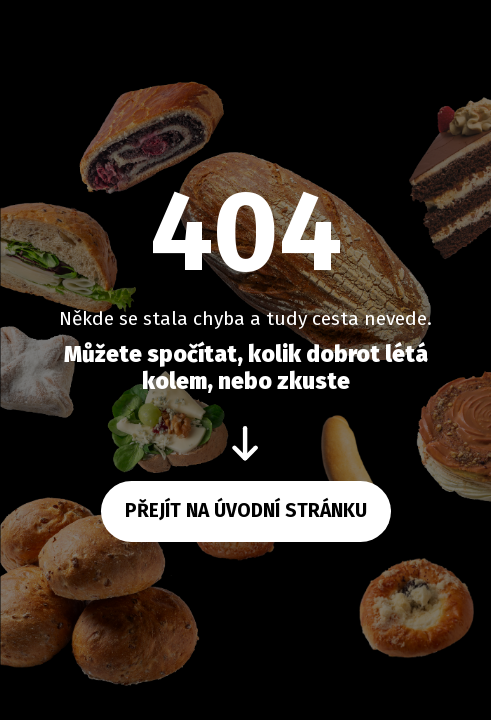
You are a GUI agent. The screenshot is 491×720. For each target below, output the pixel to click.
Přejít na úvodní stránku (246, 510)
